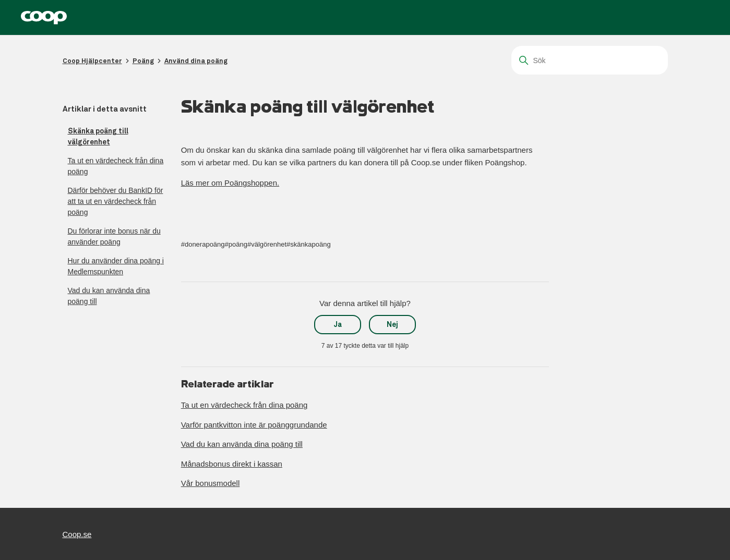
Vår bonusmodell (211, 483)
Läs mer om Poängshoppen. (230, 183)
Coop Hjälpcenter (92, 61)
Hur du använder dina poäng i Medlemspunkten (116, 266)
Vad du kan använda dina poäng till (109, 296)
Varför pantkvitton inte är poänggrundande (254, 425)
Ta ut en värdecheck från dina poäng (116, 166)
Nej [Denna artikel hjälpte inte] (392, 324)
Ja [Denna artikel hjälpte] (338, 324)
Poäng (143, 61)
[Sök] (590, 60)
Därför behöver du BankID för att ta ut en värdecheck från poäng (116, 201)
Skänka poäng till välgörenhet (98, 136)
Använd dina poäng (196, 61)
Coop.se (77, 534)
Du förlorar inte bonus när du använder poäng (114, 236)
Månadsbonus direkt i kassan (232, 464)
